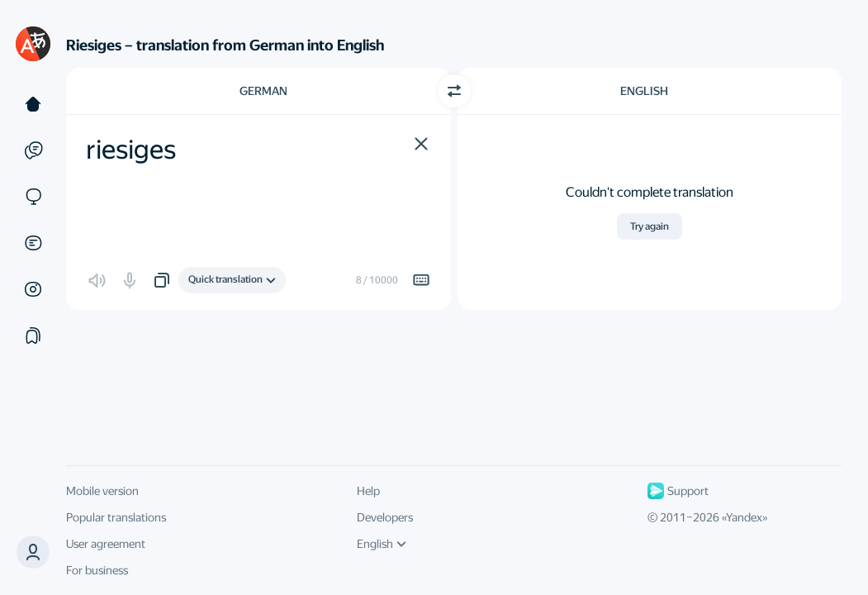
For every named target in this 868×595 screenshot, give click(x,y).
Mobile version (102, 491)
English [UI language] (382, 544)
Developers (385, 517)
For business (97, 570)
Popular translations (116, 517)
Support (678, 491)
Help (368, 491)
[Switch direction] (454, 91)
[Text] (33, 104)
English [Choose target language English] (644, 91)
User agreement (106, 544)
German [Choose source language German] (263, 91)
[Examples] (33, 150)
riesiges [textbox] (131, 150)
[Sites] (33, 197)
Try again (650, 226)
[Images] (33, 289)
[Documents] (33, 243)
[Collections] (33, 336)
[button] (421, 144)
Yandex (744, 517)
